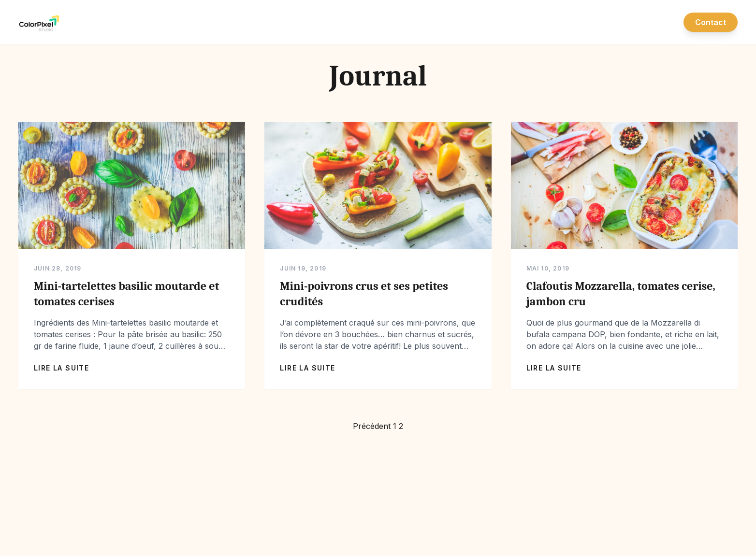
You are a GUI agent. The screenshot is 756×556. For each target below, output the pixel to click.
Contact (711, 22)
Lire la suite (61, 368)
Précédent (372, 426)
